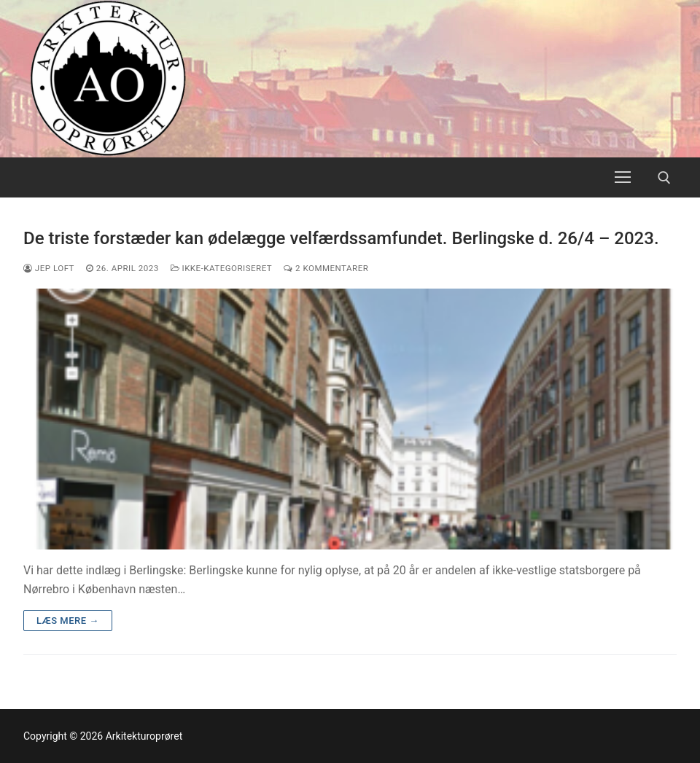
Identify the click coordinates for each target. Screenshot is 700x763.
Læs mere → (68, 621)
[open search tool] (664, 178)
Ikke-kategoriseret (222, 268)
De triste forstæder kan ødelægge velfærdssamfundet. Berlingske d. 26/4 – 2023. (341, 238)
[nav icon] (623, 178)
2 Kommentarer (326, 268)
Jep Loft (49, 268)
